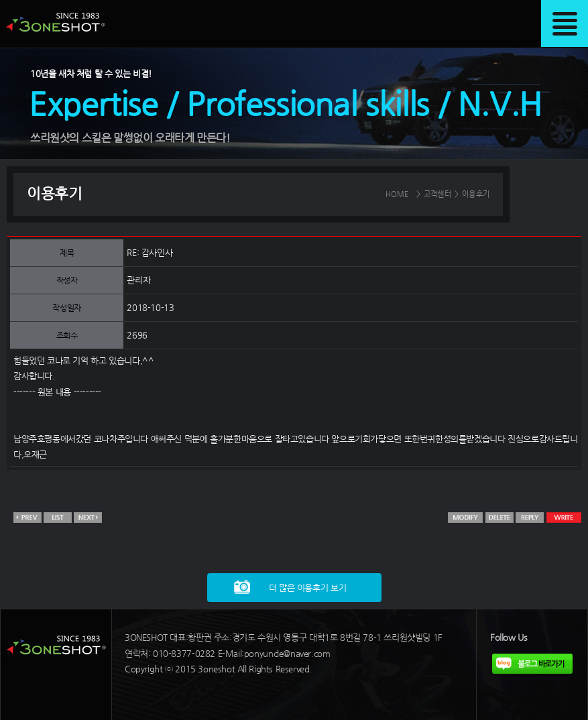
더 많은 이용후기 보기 (307, 588)
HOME (397, 194)
